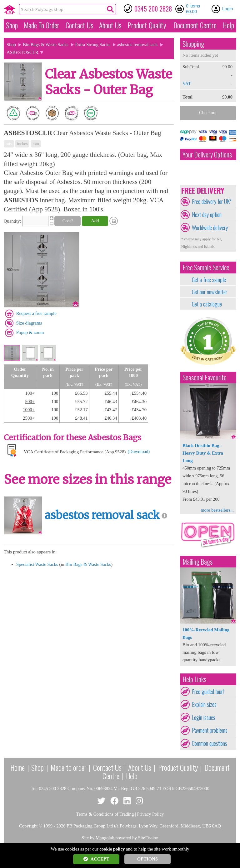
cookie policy (112, 849)
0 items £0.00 (193, 9)
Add (95, 221)
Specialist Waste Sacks (37, 564)
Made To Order (42, 25)
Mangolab (105, 838)
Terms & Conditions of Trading (105, 814)
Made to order (69, 767)
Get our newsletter (210, 292)
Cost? (68, 221)
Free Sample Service (206, 267)
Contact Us (79, 25)
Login (227, 9)
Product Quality (178, 767)
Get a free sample (209, 280)
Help (228, 25)
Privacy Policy (151, 814)
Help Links (194, 679)
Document (195, 25)
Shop (12, 25)
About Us (110, 25)
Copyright (28, 826)
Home (17, 767)
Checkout (208, 113)
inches (22, 144)
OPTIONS (147, 859)
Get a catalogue (207, 304)
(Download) (139, 451)
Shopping (193, 44)
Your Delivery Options (207, 154)
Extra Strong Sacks (93, 45)
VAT (187, 84)
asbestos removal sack (137, 45)
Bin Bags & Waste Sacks (46, 45)
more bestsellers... (217, 510)
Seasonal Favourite (205, 377)
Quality (147, 25)
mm (36, 144)
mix (9, 144)
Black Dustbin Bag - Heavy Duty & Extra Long (203, 453)
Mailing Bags (197, 562)
